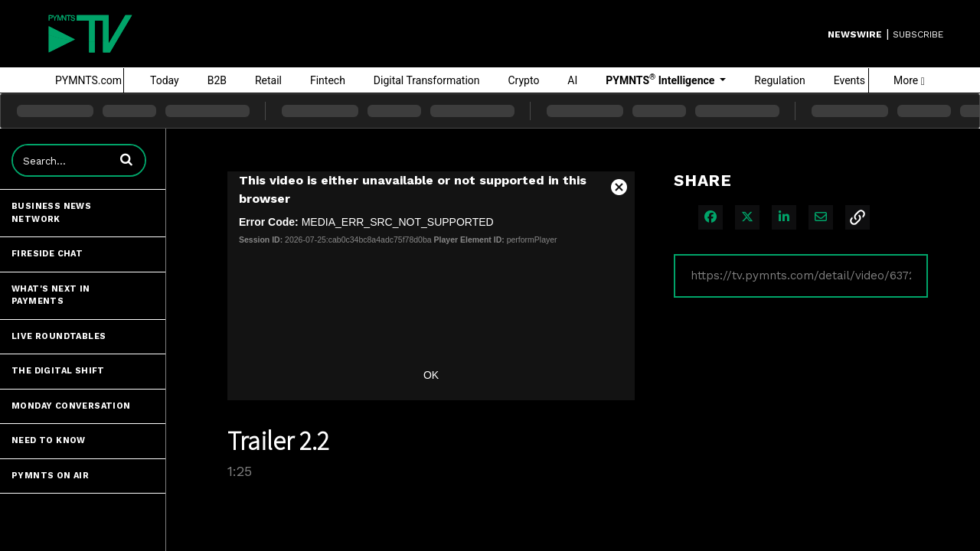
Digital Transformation (427, 80)
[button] (126, 159)
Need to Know (49, 440)
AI (572, 80)
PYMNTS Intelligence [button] (661, 80)
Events (849, 80)
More (909, 80)
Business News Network (51, 213)
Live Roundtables (59, 336)
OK (431, 375)
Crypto (523, 80)
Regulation (779, 80)
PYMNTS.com (88, 80)
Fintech (328, 80)
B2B (217, 80)
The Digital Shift (58, 371)
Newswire (855, 34)
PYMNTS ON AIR (50, 476)
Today (165, 80)
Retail (268, 80)
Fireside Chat (47, 254)
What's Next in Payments (51, 295)
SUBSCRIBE (918, 34)
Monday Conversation (71, 406)
